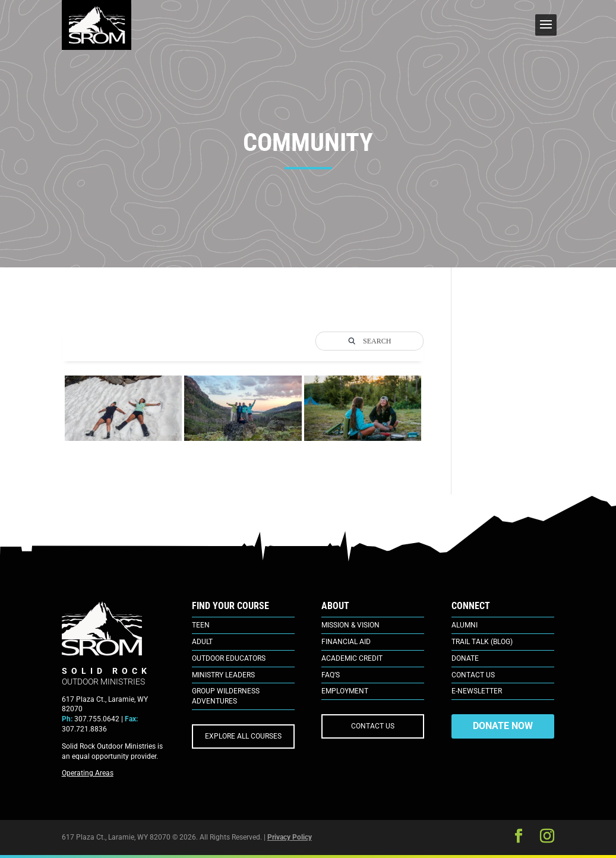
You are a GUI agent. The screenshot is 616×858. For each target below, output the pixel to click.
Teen (201, 625)
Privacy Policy (290, 837)
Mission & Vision (350, 625)
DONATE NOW (503, 726)
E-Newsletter (477, 691)
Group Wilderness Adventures (226, 696)
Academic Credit (352, 658)
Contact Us (473, 675)
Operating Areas (88, 773)
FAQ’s (331, 675)
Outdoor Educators (229, 658)
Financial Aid (346, 642)
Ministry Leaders (223, 675)
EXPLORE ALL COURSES (243, 736)
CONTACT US (373, 726)
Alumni (465, 625)
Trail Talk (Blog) (482, 642)
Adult (202, 642)
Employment (345, 691)
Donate (465, 658)
